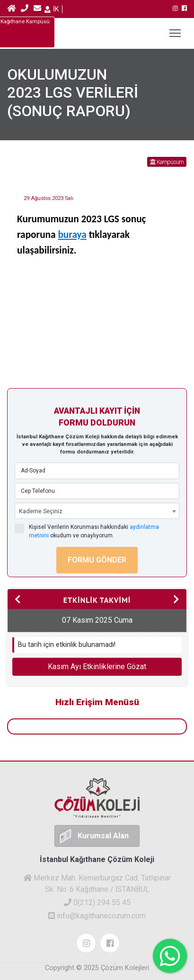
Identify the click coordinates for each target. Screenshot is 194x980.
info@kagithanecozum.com (97, 916)
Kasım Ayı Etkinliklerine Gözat (97, 667)
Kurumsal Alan (103, 836)
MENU (176, 31)
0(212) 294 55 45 (97, 903)
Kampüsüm (167, 162)
